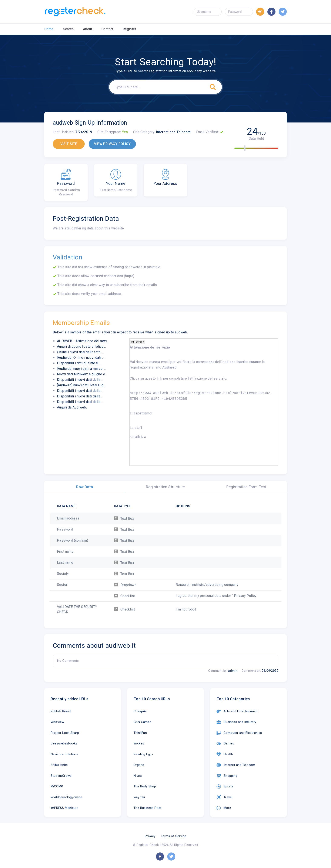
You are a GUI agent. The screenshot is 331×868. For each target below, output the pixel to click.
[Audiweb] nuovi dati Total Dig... (81, 385)
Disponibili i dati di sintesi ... (79, 363)
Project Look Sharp (65, 733)
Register (129, 29)
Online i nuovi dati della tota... (80, 352)
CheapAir (140, 711)
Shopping (227, 776)
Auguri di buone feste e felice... (81, 346)
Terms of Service (173, 836)
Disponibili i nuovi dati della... (80, 380)
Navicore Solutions (65, 754)
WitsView (57, 722)
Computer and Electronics (239, 733)
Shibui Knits (59, 765)
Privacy (150, 836)
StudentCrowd (61, 776)
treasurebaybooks (64, 743)
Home (49, 29)
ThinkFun (140, 733)
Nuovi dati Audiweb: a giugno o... (82, 374)
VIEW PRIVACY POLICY (112, 144)
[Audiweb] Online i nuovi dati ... (81, 358)
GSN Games (143, 722)
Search (68, 29)
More (224, 808)
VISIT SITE (69, 144)
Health (225, 754)
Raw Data (85, 487)
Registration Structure (165, 487)
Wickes (139, 743)
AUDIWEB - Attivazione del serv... (83, 341)
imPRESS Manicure (64, 808)
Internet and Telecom (236, 765)
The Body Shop (145, 786)
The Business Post (148, 808)
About (88, 29)
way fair (139, 797)
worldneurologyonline (66, 797)
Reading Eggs (143, 754)
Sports (225, 787)
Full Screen (138, 342)
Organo (139, 765)
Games (225, 744)
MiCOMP (57, 786)
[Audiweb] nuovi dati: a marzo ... (81, 369)
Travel (224, 797)
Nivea (138, 776)
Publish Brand (61, 711)
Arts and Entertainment (237, 711)
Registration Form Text (246, 487)
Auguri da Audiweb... (73, 407)
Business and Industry (236, 722)
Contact (107, 29)
